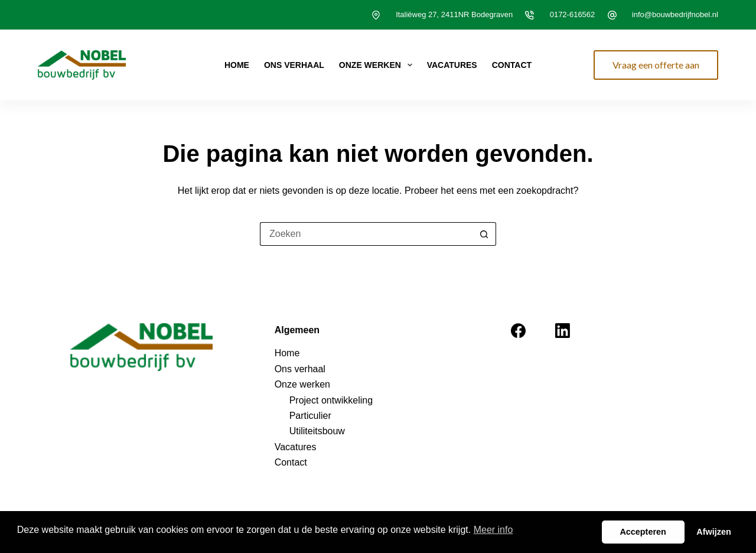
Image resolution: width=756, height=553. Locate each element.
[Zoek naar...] (366, 234)
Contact (512, 65)
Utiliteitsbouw (317, 431)
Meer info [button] (493, 530)
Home (237, 65)
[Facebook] (518, 331)
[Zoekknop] (484, 234)
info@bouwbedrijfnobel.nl (675, 14)
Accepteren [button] (643, 532)
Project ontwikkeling (331, 400)
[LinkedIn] (563, 331)
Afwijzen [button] (713, 532)
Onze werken (378, 65)
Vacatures (452, 65)
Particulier (310, 416)
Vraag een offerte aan (656, 65)
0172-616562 (573, 14)
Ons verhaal (294, 65)
